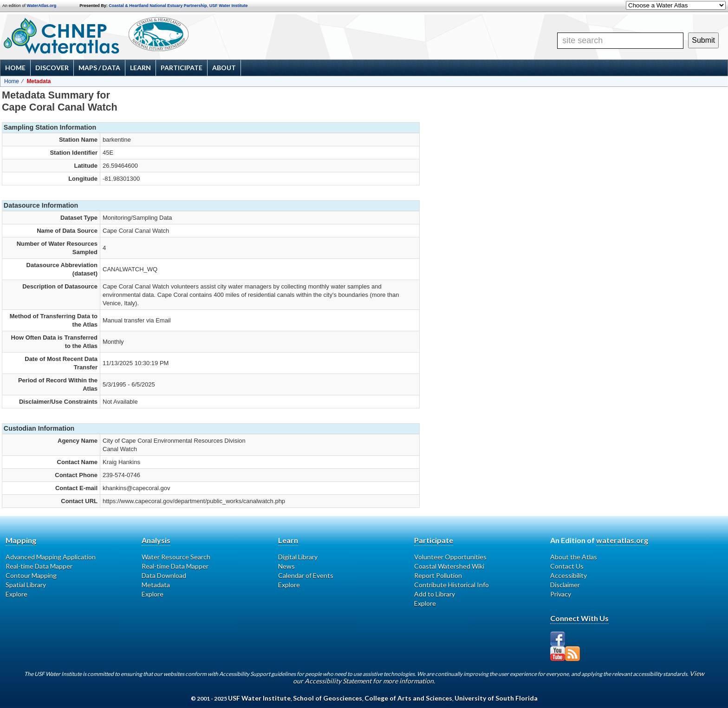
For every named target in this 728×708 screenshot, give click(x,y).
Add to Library (435, 594)
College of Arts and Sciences (408, 698)
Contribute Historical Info (452, 585)
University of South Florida (496, 698)
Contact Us (567, 566)
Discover (52, 68)
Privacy (561, 594)
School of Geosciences (328, 698)
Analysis (156, 540)
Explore (16, 594)
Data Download (164, 575)
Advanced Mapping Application (51, 557)
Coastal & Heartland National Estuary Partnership (158, 6)
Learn (140, 68)
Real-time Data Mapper (39, 566)
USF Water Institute (229, 6)
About (224, 68)
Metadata (156, 585)
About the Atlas (574, 557)
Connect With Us (579, 618)
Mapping (21, 540)
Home (15, 68)
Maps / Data (99, 68)
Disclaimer (565, 585)
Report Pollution (438, 575)
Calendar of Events (306, 575)
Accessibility (569, 575)
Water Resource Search (176, 557)
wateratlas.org (622, 540)
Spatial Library (26, 585)
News (286, 566)
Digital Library (298, 557)
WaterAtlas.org (42, 6)
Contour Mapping (31, 575)
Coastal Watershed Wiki (449, 566)
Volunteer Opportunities (450, 557)
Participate (182, 68)
